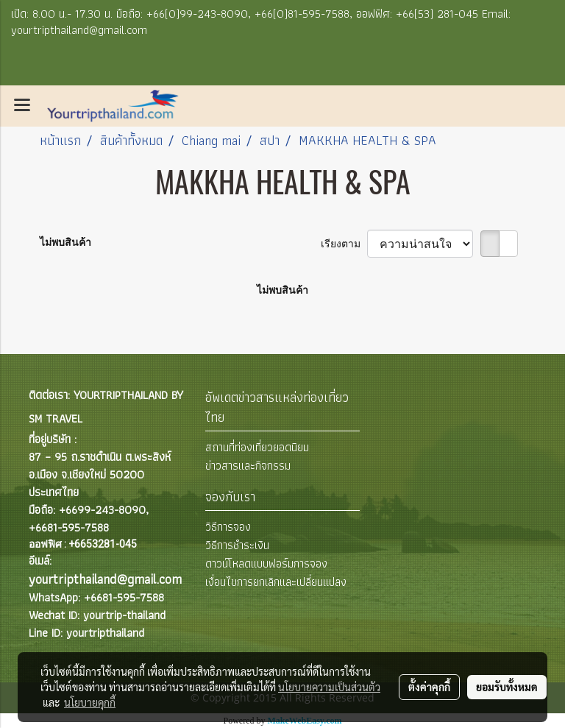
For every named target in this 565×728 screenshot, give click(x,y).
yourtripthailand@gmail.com (105, 579)
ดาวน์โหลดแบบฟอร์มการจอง (266, 563)
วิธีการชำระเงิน (237, 545)
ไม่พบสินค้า (65, 242)
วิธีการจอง (228, 527)
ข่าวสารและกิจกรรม (248, 466)
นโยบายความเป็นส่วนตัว (329, 687)
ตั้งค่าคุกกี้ (429, 687)
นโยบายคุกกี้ (90, 702)
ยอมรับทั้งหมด (507, 687)
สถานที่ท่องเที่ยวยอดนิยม (257, 447)
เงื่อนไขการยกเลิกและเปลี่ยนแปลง (276, 582)
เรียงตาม (344, 244)
